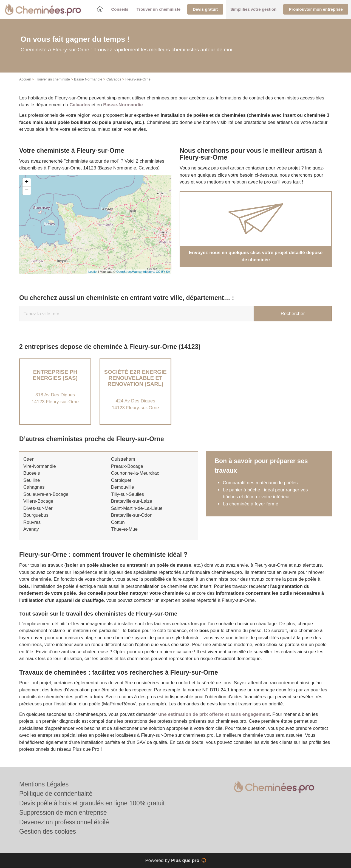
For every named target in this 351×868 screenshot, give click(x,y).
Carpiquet (121, 480)
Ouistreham (123, 459)
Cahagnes (34, 487)
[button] (120, 9)
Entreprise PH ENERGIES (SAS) (55, 375)
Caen (29, 459)
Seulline (32, 480)
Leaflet (93, 272)
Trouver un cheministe (52, 79)
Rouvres (32, 522)
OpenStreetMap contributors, (136, 272)
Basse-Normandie (123, 105)
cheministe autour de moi (92, 161)
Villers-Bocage (38, 501)
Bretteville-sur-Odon (132, 515)
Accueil (25, 79)
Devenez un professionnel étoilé (64, 822)
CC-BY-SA (163, 272)
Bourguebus (36, 515)
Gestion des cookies (48, 831)
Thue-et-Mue (124, 529)
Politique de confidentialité (56, 794)
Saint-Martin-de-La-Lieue (137, 508)
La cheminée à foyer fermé (250, 504)
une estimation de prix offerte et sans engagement (214, 714)
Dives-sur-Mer (38, 508)
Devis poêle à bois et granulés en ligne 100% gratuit (92, 803)
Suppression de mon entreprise (63, 813)
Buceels (32, 473)
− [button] (27, 191)
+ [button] (27, 182)
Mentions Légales (44, 784)
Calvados (114, 79)
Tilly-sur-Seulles (128, 494)
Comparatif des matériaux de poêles (260, 483)
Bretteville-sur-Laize (132, 501)
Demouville (123, 487)
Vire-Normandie (40, 466)
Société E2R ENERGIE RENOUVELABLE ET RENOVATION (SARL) (135, 378)
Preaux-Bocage (127, 466)
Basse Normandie (88, 79)
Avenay (31, 529)
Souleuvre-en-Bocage (46, 494)
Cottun (118, 522)
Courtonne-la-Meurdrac (135, 473)
